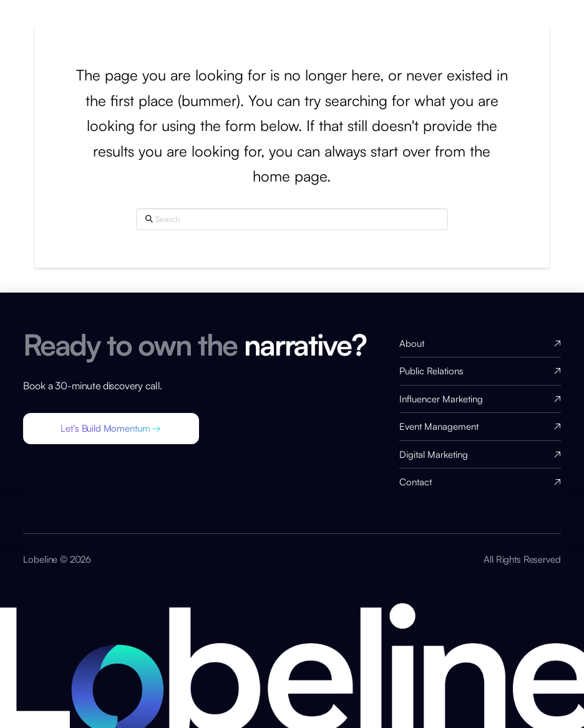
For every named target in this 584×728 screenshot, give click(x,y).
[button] (111, 429)
